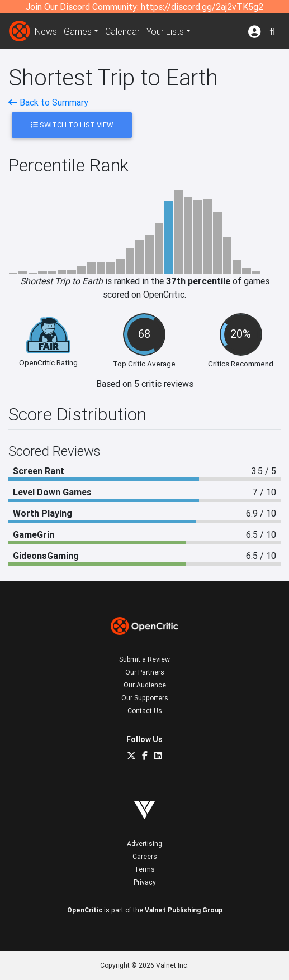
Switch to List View (72, 125)
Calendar (122, 31)
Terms (144, 869)
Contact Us (145, 711)
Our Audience (145, 685)
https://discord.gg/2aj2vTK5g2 (202, 7)
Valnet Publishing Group (184, 910)
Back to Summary (48, 102)
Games (78, 31)
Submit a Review (144, 659)
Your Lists (165, 31)
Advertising (144, 843)
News (46, 31)
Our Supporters (145, 698)
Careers (145, 856)
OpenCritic (85, 910)
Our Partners (145, 672)
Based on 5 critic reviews (145, 384)
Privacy (145, 882)
